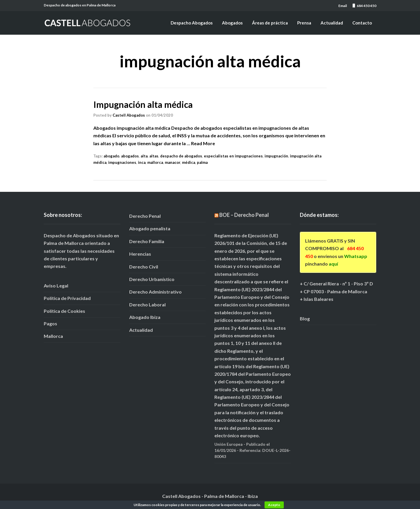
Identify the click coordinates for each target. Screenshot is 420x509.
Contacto (362, 23)
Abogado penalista (150, 228)
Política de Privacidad (67, 298)
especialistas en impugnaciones (233, 156)
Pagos (50, 323)
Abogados (232, 23)
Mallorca (53, 336)
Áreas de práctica (270, 23)
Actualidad (332, 23)
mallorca (155, 162)
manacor (173, 162)
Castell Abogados (129, 115)
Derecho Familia (147, 241)
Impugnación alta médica (143, 104)
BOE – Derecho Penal (244, 215)
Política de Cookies (64, 311)
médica (189, 162)
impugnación (276, 156)
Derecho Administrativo (155, 292)
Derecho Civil (144, 267)
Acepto (274, 505)
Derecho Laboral (147, 304)
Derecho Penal (145, 216)
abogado (111, 156)
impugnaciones (122, 162)
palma (202, 162)
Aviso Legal (56, 286)
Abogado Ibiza (145, 317)
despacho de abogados (181, 156)
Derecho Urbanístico (152, 279)
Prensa (304, 23)
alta (144, 156)
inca (142, 162)
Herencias (140, 254)
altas (154, 156)
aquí (333, 264)
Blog (305, 318)
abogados (130, 156)
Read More (203, 143)
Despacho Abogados (192, 23)
